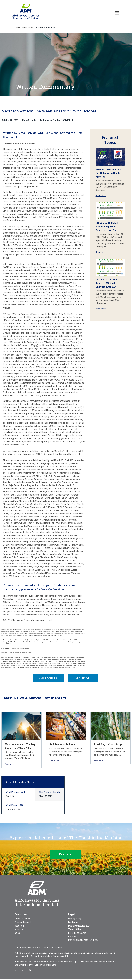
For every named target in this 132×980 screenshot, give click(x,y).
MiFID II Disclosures (77, 934)
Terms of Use (75, 930)
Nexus (17, 934)
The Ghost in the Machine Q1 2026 (57, 793)
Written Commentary (45, 28)
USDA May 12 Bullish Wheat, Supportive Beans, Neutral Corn (107, 227)
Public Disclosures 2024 (79, 927)
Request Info (21, 927)
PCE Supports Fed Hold (62, 745)
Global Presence (22, 920)
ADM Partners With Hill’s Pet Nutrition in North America (109, 173)
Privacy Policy (75, 920)
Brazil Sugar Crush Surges (109, 745)
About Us (19, 930)
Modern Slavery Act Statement (83, 941)
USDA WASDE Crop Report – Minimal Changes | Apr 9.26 (106, 283)
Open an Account (23, 923)
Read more (101, 196)
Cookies (72, 937)
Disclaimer (73, 923)
